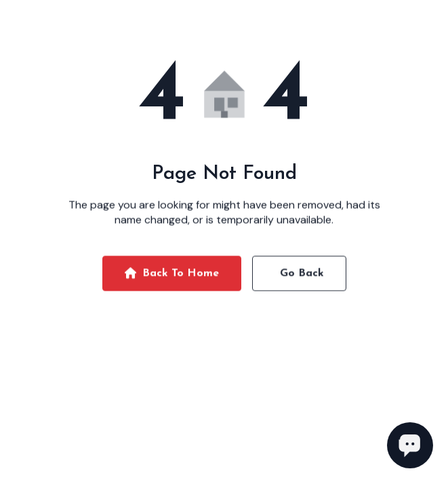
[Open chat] (410, 445)
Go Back (302, 275)
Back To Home (172, 275)
